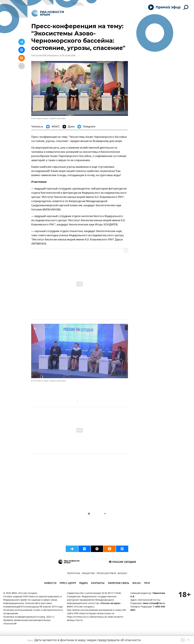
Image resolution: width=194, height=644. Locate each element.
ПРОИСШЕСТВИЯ (106, 574)
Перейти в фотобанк (58, 119)
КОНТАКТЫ (98, 583)
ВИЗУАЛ (122, 574)
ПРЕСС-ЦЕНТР (68, 583)
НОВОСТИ (50, 583)
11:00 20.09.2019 (39, 56)
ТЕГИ (147, 583)
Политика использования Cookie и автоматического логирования (33, 612)
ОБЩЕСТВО (88, 574)
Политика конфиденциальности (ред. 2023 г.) (29, 617)
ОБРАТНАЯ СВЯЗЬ (119, 583)
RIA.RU (137, 583)
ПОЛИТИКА (74, 574)
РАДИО (84, 583)
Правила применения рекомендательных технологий (27, 622)
